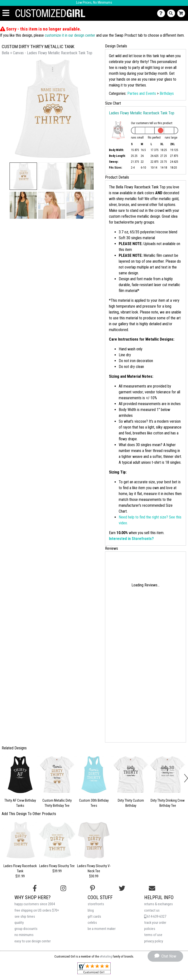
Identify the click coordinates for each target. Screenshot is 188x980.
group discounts (26, 929)
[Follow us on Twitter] (122, 888)
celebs (92, 923)
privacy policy (154, 941)
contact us (152, 910)
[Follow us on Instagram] (63, 888)
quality (19, 923)
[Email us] (152, 888)
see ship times (25, 917)
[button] (23, 176)
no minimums (24, 935)
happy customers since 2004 (35, 904)
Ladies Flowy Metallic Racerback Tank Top (142, 113)
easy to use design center (33, 941)
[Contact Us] (162, 13)
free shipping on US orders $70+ (37, 910)
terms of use (153, 935)
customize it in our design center (70, 35)
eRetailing (106, 956)
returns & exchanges (159, 904)
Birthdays (167, 93)
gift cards (94, 917)
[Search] (172, 13)
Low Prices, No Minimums (94, 3)
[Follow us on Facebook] (35, 888)
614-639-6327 (155, 917)
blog (91, 910)
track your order (155, 923)
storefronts (96, 904)
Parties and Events (142, 93)
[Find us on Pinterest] (93, 888)
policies (150, 929)
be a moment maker (102, 929)
